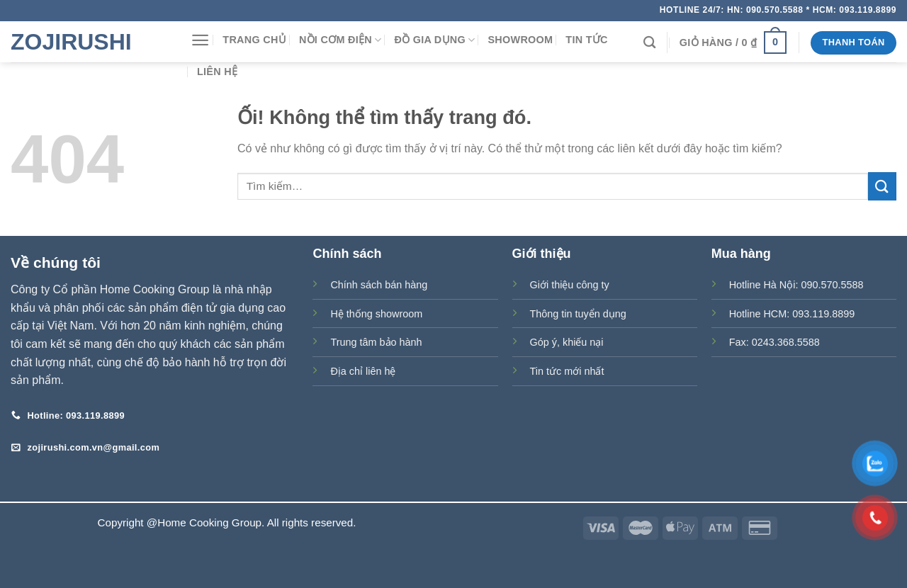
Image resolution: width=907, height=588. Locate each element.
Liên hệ (217, 72)
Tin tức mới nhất (567, 371)
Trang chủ (254, 40)
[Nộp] (882, 186)
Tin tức (586, 40)
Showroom (520, 40)
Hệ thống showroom (376, 314)
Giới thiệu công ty (570, 285)
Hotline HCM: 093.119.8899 (792, 314)
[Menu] (200, 40)
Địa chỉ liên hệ (363, 371)
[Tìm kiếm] (649, 43)
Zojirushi (71, 42)
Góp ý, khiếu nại (567, 342)
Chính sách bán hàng (379, 285)
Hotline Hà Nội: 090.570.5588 (796, 285)
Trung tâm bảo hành (376, 342)
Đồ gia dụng (434, 40)
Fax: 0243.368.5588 (774, 342)
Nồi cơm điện (340, 40)
